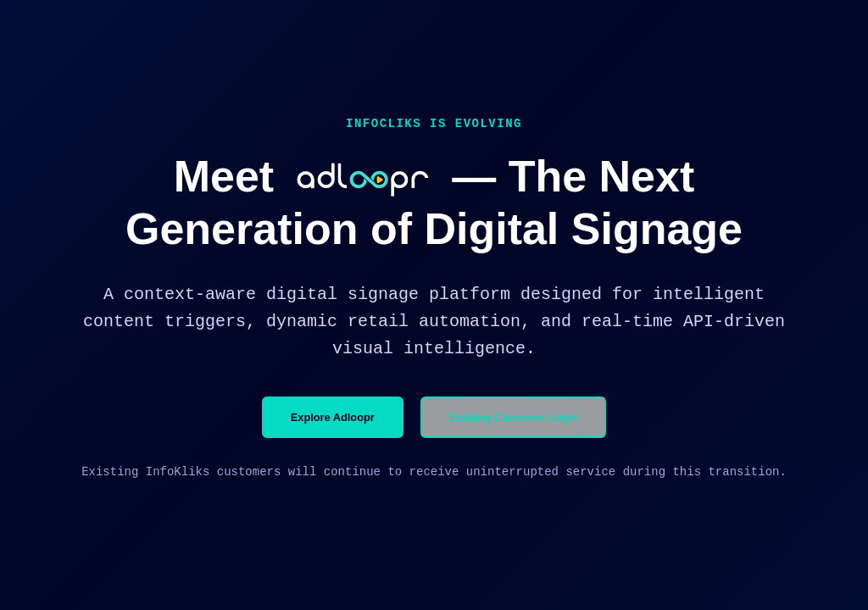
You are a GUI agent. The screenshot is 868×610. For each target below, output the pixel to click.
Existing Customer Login (513, 417)
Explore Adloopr (333, 417)
